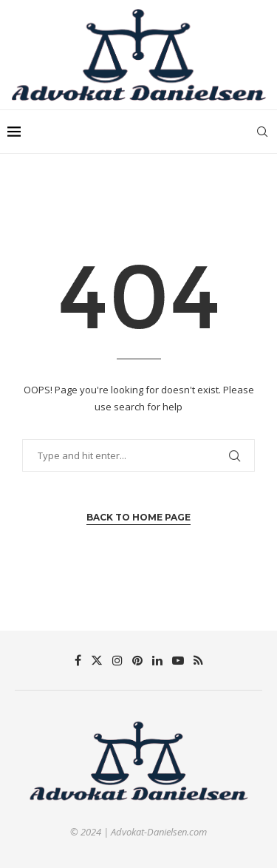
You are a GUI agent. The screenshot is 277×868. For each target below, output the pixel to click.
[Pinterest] (137, 660)
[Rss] (198, 660)
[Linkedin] (157, 660)
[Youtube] (178, 660)
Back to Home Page (138, 517)
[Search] (262, 132)
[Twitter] (97, 660)
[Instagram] (117, 660)
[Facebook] (78, 660)
